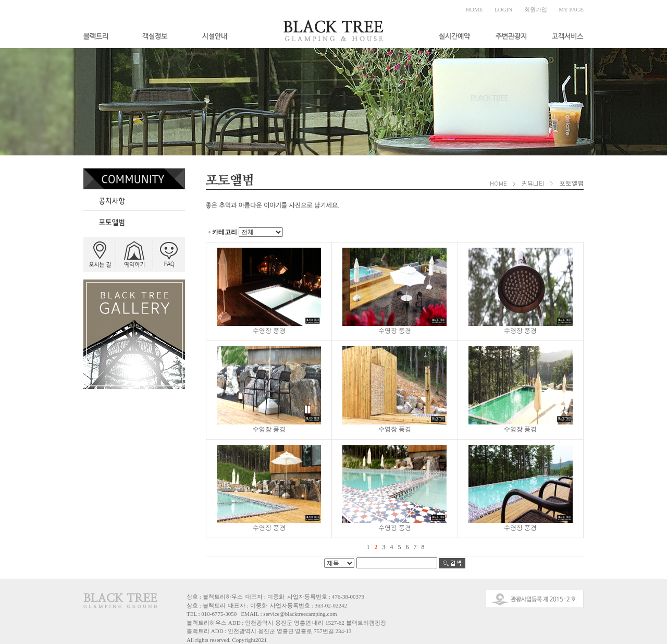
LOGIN (503, 9)
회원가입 (536, 9)
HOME (474, 9)
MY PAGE (571, 9)
